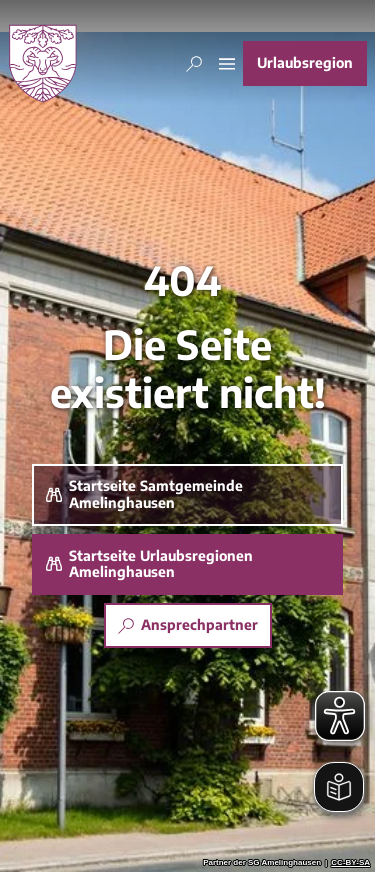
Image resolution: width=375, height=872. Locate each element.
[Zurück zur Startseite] (43, 63)
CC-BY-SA (350, 863)
